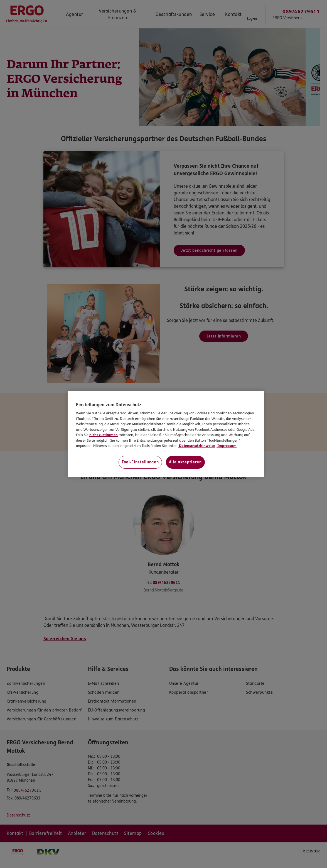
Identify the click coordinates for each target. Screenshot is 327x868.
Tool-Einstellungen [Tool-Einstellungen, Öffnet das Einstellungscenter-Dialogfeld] (140, 462)
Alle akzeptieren (185, 462)
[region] (166, 434)
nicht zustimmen (104, 435)
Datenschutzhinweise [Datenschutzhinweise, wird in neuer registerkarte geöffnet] (197, 446)
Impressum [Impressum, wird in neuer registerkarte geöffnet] (227, 446)
